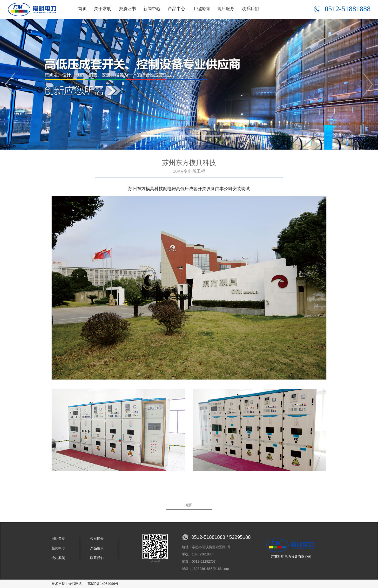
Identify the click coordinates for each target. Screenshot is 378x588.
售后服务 (226, 9)
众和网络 (75, 584)
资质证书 (127, 9)
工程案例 (201, 9)
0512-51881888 (342, 9)
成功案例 (58, 558)
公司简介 (97, 539)
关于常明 (103, 9)
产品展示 (97, 548)
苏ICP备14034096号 (103, 584)
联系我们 (250, 9)
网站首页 (58, 539)
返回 (189, 505)
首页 (82, 9)
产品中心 (176, 9)
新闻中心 (152, 9)
